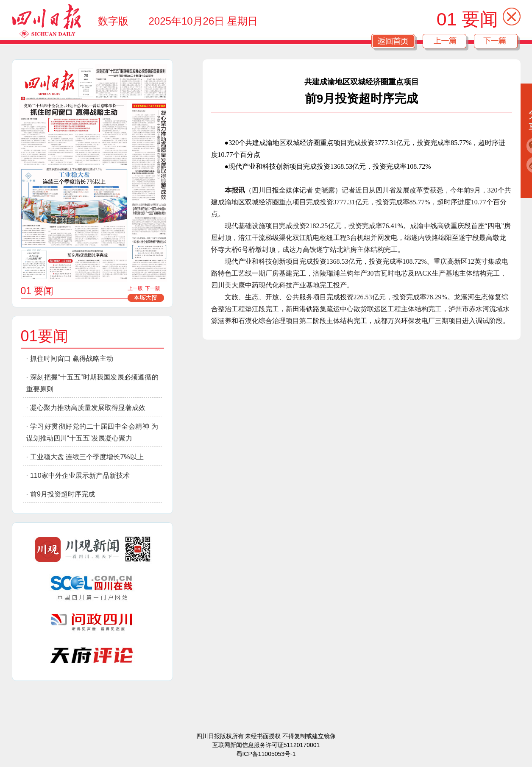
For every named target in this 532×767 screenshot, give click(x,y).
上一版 (135, 288)
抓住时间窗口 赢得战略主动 (72, 358)
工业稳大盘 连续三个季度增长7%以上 (87, 457)
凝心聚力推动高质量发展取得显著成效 (88, 408)
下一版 (153, 288)
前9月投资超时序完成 (63, 494)
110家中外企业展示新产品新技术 (80, 476)
